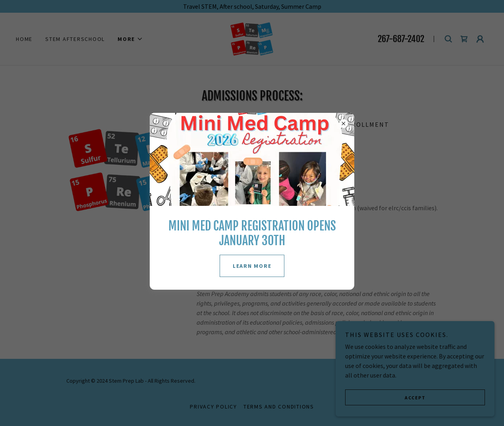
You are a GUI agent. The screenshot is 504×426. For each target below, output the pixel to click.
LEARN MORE (252, 266)
